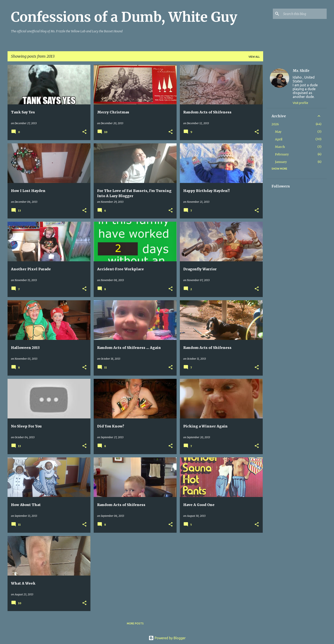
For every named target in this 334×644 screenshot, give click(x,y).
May (278, 132)
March (280, 147)
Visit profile (300, 103)
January (281, 162)
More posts (135, 623)
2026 (275, 124)
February (282, 154)
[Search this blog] (304, 14)
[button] (84, 132)
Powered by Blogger (167, 638)
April (279, 139)
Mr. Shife (301, 71)
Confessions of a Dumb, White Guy (124, 17)
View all (254, 57)
